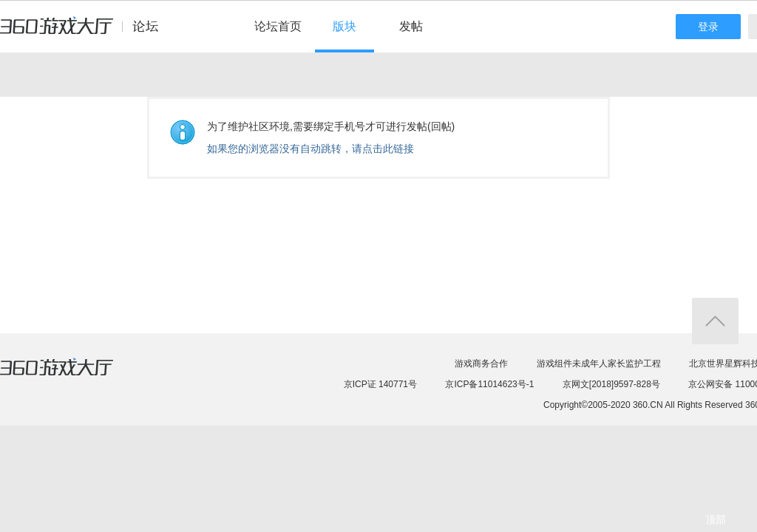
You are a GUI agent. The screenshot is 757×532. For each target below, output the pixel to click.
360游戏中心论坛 (85, 33)
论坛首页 (278, 26)
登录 (708, 27)
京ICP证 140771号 (380, 384)
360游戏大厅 (72, 376)
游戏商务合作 (481, 364)
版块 (344, 26)
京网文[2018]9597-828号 (611, 384)
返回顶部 (715, 321)
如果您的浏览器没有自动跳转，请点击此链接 (310, 149)
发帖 (411, 26)
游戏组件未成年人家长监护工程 (599, 364)
